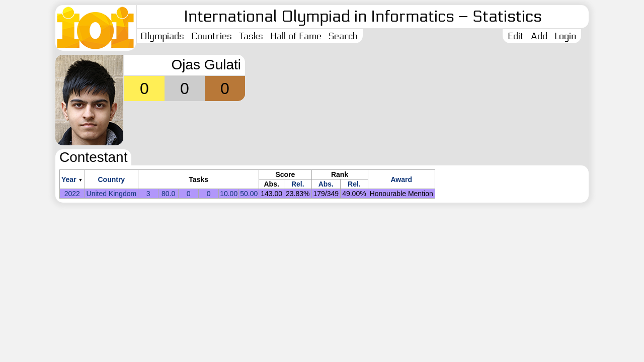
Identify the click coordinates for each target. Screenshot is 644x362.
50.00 (249, 194)
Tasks (251, 36)
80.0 (168, 194)
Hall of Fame (296, 36)
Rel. (298, 184)
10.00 (229, 194)
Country (111, 179)
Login (565, 36)
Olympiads (162, 36)
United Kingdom (112, 194)
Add (539, 36)
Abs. (326, 184)
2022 (72, 194)
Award (401, 179)
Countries (212, 36)
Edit (516, 36)
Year (69, 179)
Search (343, 36)
